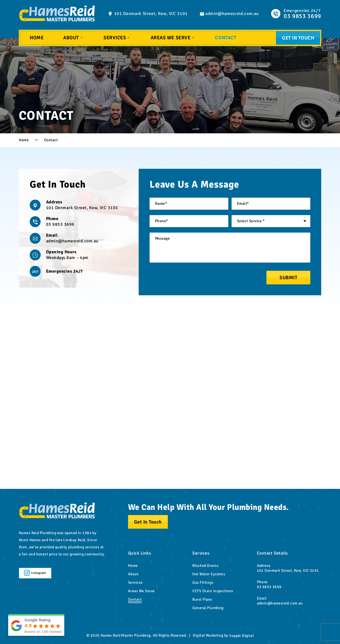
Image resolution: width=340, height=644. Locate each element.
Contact (226, 38)
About (74, 38)
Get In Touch (298, 38)
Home (37, 38)
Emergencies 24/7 (65, 271)
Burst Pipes (202, 599)
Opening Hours (61, 252)
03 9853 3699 (60, 224)
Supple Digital (241, 636)
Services (117, 38)
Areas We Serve (173, 38)
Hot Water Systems (209, 574)
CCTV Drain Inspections (213, 591)
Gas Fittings (203, 583)
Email (52, 235)
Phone (52, 219)
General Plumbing (208, 608)
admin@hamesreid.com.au (232, 14)
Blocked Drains (205, 566)
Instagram (35, 573)
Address (54, 202)
